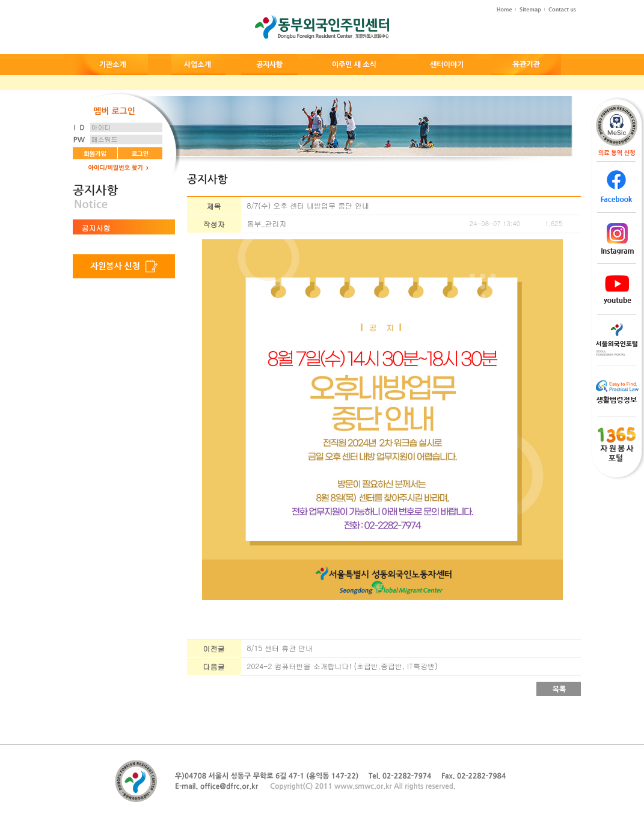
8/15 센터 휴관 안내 (280, 648)
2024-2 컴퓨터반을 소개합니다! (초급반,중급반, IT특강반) (342, 666)
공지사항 (96, 228)
